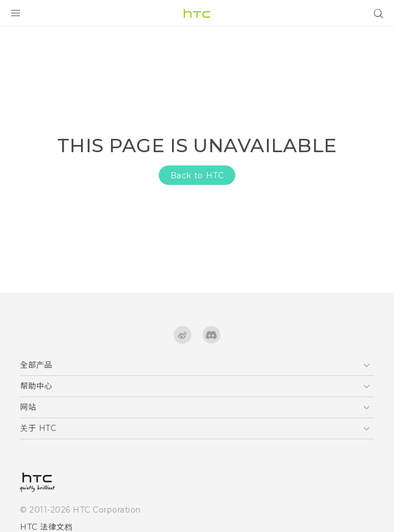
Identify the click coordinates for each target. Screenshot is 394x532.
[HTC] (197, 13)
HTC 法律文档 (46, 527)
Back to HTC (197, 175)
